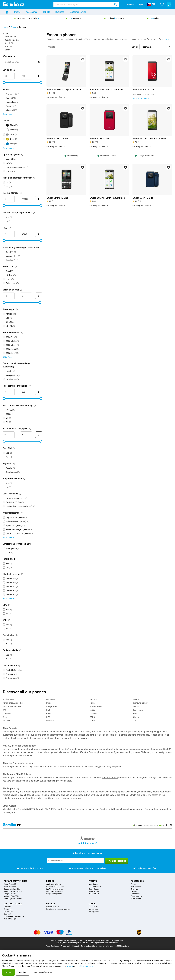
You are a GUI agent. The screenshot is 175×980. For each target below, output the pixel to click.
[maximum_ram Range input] (26, 234)
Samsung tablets (95, 887)
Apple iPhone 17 (10, 884)
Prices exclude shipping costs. (112, 941)
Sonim (136, 706)
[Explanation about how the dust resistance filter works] (20, 494)
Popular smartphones (15, 881)
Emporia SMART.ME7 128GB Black (107, 90)
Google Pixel (10, 43)
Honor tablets (94, 891)
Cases (133, 884)
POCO (92, 721)
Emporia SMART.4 (26, 809)
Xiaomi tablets (94, 889)
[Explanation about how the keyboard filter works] (14, 464)
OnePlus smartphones (54, 889)
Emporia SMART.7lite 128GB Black (149, 139)
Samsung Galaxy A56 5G (13, 891)
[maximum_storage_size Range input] (26, 199)
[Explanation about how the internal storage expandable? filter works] (34, 213)
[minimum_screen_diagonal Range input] (9, 296)
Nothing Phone (96, 706)
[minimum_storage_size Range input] (9, 199)
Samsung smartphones (55, 887)
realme (136, 699)
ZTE (135, 721)
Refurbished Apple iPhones (14, 703)
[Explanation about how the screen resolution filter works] (22, 333)
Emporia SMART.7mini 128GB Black (107, 198)
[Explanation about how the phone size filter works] (16, 267)
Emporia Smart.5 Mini (143, 90)
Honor (49, 714)
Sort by (135, 47)
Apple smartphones (53, 884)
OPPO (92, 717)
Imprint (76, 946)
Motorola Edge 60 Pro (12, 896)
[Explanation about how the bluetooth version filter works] (22, 574)
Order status (8, 909)
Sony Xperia (138, 710)
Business (130, 4)
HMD (48, 710)
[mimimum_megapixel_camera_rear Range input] (9, 392)
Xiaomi (7, 50)
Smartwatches (136, 896)
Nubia (92, 710)
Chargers (134, 889)
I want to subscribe (117, 861)
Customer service (78, 12)
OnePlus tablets (94, 894)
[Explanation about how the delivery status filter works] (19, 666)
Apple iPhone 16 (10, 887)
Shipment (7, 914)
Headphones (136, 894)
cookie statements (85, 966)
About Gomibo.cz (52, 946)
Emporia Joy (13, 792)
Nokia (92, 703)
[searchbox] (83, 4)
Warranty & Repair (10, 919)
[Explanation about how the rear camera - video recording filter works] (35, 406)
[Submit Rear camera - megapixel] (39, 392)
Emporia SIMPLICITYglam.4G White (64, 90)
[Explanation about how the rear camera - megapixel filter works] (30, 386)
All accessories (136, 899)
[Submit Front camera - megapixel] (39, 435)
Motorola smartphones (55, 891)
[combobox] (86, 4)
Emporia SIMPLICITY (46, 809)
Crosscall (7, 714)
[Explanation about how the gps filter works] (9, 605)
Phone (17, 12)
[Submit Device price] (39, 76)
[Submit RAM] (39, 234)
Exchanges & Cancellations (14, 917)
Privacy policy (94, 912)
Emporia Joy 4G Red (100, 139)
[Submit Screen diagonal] (39, 296)
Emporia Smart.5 (110, 777)
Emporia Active (72, 809)
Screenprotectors (137, 887)
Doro (5, 717)
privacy (70, 966)
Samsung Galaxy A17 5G (13, 899)
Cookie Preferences (106, 946)
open (161, 825)
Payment (7, 907)
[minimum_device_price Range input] (9, 76)
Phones (50, 881)
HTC (48, 717)
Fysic (48, 703)
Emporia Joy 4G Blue (143, 198)
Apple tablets (93, 884)
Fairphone (51, 699)
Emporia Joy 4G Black (57, 139)
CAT (4, 710)
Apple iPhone (10, 37)
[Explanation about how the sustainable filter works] (17, 635)
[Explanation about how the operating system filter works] (22, 155)
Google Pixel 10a (10, 894)
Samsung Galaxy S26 (12, 889)
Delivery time (9, 912)
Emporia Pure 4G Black (58, 198)
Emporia (6, 721)
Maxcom (50, 721)
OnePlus (93, 714)
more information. (111, 943)
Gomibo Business (53, 907)
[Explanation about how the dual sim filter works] (14, 448)
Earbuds (134, 891)
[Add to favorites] (82, 59)
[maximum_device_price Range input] (26, 76)
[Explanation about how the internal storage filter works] (21, 193)
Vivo (135, 714)
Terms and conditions (89, 946)
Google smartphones (54, 894)
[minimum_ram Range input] (9, 234)
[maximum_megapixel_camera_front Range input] (26, 435)
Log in (140, 4)
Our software (93, 909)
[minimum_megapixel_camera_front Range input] (9, 435)
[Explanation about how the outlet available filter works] (20, 650)
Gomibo (92, 904)
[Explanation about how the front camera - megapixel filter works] (30, 429)
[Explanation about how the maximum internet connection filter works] (34, 178)
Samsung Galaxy (12, 40)
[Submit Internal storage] (39, 199)
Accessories (32, 12)
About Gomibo (94, 907)
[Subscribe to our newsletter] (75, 861)
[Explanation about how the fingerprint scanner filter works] (24, 479)
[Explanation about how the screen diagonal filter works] (21, 290)
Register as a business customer (58, 909)
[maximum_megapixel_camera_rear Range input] (26, 392)
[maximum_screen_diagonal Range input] (26, 296)
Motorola (8, 46)
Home (5, 27)
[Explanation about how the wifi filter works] (9, 620)
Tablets (46, 12)
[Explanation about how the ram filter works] (10, 228)
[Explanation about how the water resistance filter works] (22, 513)
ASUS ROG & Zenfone (12, 706)
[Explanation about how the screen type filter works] (17, 309)
